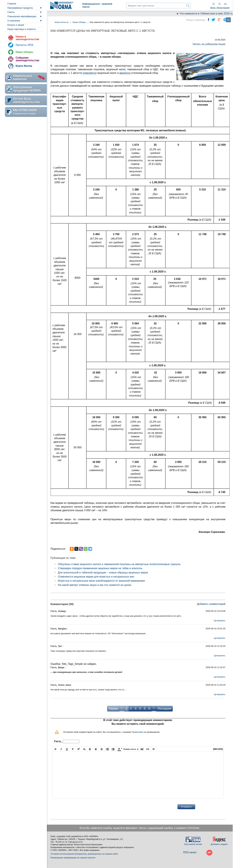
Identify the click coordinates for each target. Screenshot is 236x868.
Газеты (11, 12)
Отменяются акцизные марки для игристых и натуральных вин (96, 577)
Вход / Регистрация (220, 8)
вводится (125, 73)
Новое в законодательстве (27, 38)
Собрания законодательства (27, 59)
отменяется (90, 73)
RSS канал (190, 852)
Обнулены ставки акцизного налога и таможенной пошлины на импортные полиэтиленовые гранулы (119, 564)
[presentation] (77, 807)
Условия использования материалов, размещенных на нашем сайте (84, 854)
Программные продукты (20, 8)
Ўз (220, 4)
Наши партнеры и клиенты (22, 29)
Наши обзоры (24, 52)
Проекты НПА (25, 45)
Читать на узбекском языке (209, 44)
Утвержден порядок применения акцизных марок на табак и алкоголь (100, 568)
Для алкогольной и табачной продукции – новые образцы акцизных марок (103, 573)
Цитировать (220, 621)
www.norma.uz (62, 22)
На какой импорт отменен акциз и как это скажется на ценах (95, 585)
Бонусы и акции (16, 25)
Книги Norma (24, 66)
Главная (12, 4)
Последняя (164, 709)
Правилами (137, 732)
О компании (14, 21)
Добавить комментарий (211, 604)
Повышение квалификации (22, 16)
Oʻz (225, 4)
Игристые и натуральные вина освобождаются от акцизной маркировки (101, 581)
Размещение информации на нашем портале (73, 858)
